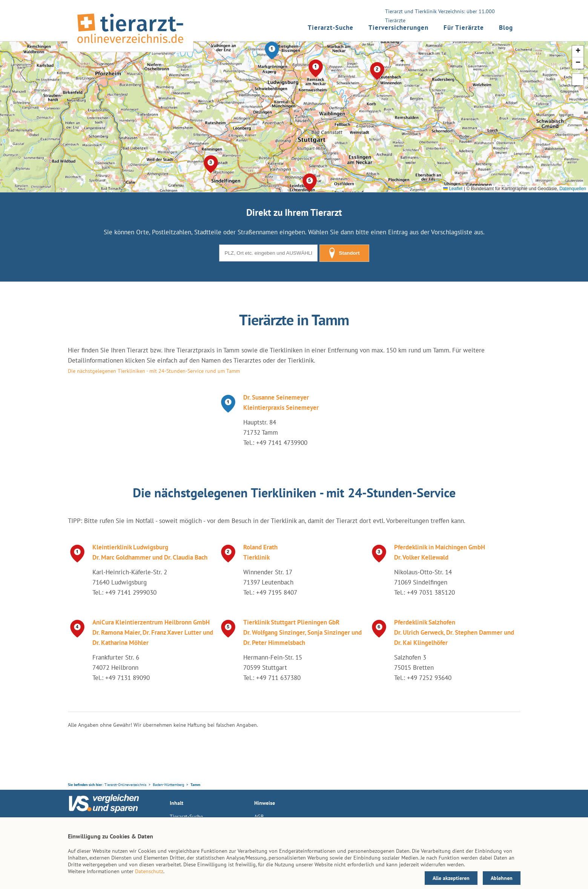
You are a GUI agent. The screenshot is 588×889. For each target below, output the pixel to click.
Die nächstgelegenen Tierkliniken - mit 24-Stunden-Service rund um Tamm (154, 371)
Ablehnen (502, 878)
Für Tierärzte (464, 28)
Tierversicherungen (398, 28)
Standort (344, 253)
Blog (506, 28)
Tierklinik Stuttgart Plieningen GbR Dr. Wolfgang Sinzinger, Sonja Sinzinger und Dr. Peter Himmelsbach (302, 632)
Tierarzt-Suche (331, 28)
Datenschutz (149, 871)
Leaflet (453, 189)
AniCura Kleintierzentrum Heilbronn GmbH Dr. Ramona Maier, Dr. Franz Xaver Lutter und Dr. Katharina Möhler (153, 632)
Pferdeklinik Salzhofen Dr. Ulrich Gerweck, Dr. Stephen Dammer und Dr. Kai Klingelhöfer (454, 632)
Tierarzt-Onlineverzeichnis (125, 785)
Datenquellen (573, 189)
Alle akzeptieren (451, 878)
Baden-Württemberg (168, 785)
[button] (272, 51)
